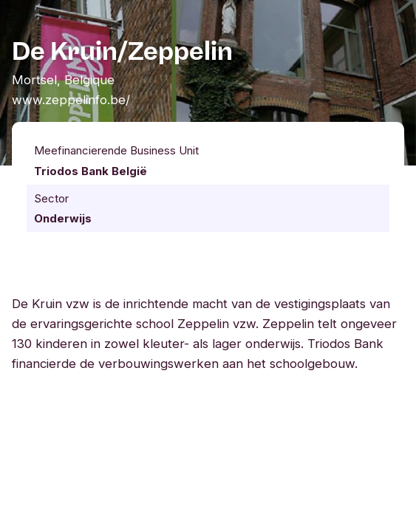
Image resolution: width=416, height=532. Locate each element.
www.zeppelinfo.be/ (71, 100)
